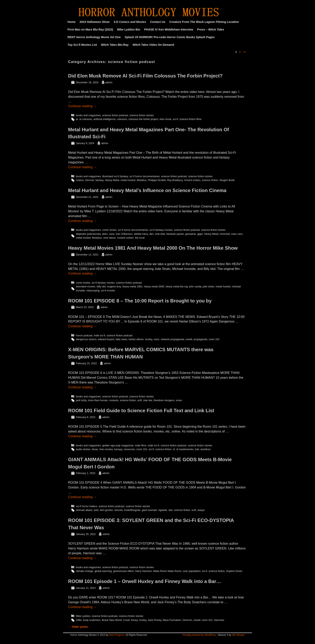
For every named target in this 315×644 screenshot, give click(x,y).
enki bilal (160, 234)
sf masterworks (185, 449)
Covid (126, 620)
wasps (201, 510)
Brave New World (112, 620)
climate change (85, 571)
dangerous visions (86, 339)
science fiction (210, 180)
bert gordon (107, 510)
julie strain (208, 286)
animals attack (84, 510)
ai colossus (86, 119)
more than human (98, 400)
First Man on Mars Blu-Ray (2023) (90, 30)
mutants (114, 400)
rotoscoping (93, 290)
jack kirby (81, 400)
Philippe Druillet (157, 180)
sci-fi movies (108, 290)
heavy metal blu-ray (177, 286)
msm (156, 339)
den (151, 234)
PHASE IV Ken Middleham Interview (169, 30)
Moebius (142, 180)
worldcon (206, 449)
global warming (103, 571)
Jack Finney (155, 620)
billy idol (101, 286)
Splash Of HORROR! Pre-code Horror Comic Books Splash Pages (170, 37)
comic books (109, 230)
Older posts (78, 627)
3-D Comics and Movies (130, 22)
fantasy (99, 180)
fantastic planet (175, 234)
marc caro (237, 234)
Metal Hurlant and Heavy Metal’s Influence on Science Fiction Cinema (147, 190)
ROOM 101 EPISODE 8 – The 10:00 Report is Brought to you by (140, 301)
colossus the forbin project (143, 119)
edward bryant (106, 339)
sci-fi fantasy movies (161, 230)
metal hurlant (128, 180)
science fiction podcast (115, 115)
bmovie (119, 510)
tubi (197, 449)
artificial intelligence (105, 119)
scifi (140, 400)
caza (112, 234)
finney (134, 620)
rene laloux (109, 238)
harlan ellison (136, 339)
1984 (79, 620)
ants (96, 510)
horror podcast (84, 335)
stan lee (148, 400)
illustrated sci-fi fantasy (115, 176)
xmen (179, 400)
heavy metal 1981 (132, 286)
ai (77, 119)
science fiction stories (142, 115)
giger (200, 234)
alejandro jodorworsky (88, 234)
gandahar (190, 234)
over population (192, 571)
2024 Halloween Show (95, 22)
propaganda (200, 339)
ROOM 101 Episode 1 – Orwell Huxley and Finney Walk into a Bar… (145, 581)
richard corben (192, 180)
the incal (140, 238)
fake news (121, 339)
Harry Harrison (143, 571)
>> (245, 52)
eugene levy (114, 286)
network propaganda (172, 339)
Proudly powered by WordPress (200, 635)
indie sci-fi (100, 335)
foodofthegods (132, 510)
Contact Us (158, 22)
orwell (189, 339)
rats (170, 510)
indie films (141, 445)
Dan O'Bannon (124, 234)
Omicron (187, 620)
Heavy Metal (112, 180)
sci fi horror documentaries (144, 176)
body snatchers (92, 620)
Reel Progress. (117, 635)
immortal (225, 234)
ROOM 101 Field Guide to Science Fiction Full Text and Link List (141, 411)
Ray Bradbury (175, 180)
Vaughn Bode (227, 180)
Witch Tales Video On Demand (153, 45)
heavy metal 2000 (154, 286)
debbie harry (141, 234)
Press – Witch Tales (211, 30)
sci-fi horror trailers (87, 506)
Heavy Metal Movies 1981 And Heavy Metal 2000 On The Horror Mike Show (153, 248)
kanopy (118, 449)
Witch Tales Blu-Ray (115, 45)
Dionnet (90, 180)
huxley (149, 339)
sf (174, 449)
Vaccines (219, 620)
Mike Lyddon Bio (129, 30)
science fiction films (190, 119)
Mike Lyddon (83, 616)
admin (109, 82)
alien (105, 234)
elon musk (166, 119)
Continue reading (82, 106)
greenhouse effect (123, 571)
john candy (195, 286)
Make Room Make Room (167, 571)
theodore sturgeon (164, 400)
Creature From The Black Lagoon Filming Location (204, 22)
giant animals (149, 510)
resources (129, 449)
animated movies (86, 286)
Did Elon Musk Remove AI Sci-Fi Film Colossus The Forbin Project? (145, 76)
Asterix (80, 180)
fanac (95, 449)
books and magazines (88, 115)
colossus (122, 119)
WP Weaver (238, 635)
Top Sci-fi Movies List (82, 45)
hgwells (163, 510)
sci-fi (175, 119)
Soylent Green (234, 571)
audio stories (83, 449)
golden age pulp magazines (118, 445)
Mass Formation (172, 620)
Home (72, 22)
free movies (106, 449)
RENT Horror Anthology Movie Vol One (94, 37)
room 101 (214, 339)
